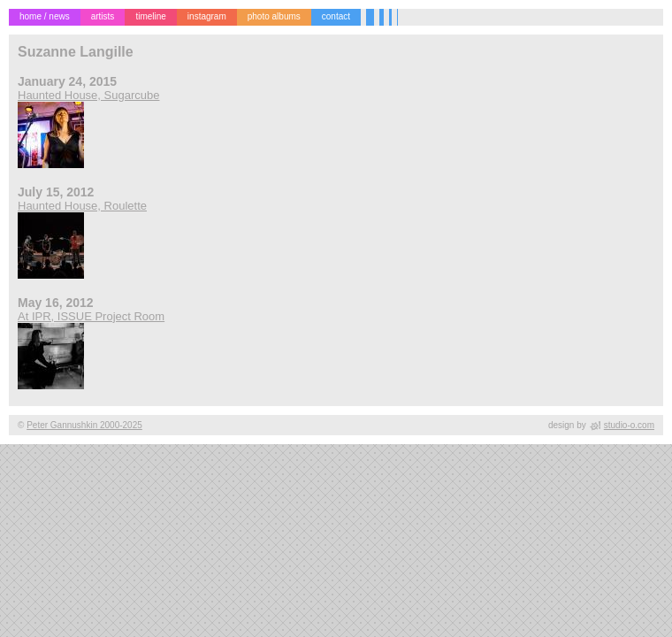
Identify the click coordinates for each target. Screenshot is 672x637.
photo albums (274, 16)
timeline (150, 16)
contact (336, 16)
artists (103, 16)
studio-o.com (629, 425)
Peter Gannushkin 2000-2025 (84, 425)
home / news (45, 16)
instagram (207, 16)
